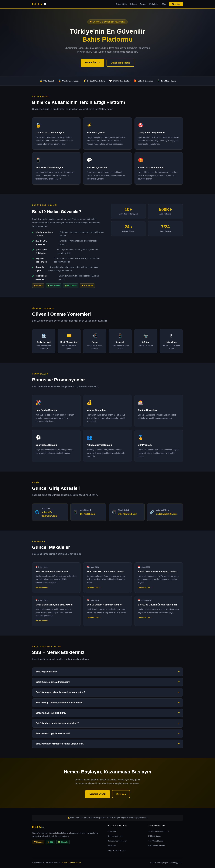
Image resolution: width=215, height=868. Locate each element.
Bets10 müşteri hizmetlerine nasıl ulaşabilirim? (107, 744)
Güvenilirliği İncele (120, 63)
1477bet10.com (88, 514)
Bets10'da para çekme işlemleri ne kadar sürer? (107, 692)
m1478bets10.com (128, 514)
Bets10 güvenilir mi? (107, 672)
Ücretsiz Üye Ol (98, 794)
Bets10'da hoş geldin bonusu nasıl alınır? (107, 723)
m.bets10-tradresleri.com (158, 831)
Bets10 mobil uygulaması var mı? (107, 734)
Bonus (143, 4)
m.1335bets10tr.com (167, 514)
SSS (164, 4)
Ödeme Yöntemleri (115, 836)
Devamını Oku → (43, 588)
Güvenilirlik (121, 4)
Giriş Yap (176, 4)
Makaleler (154, 4)
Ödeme (133, 4)
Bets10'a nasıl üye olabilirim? (107, 713)
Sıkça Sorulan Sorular (117, 851)
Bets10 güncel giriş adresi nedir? (107, 682)
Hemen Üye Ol (93, 63)
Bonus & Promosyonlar (117, 841)
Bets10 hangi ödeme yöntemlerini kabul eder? (107, 703)
